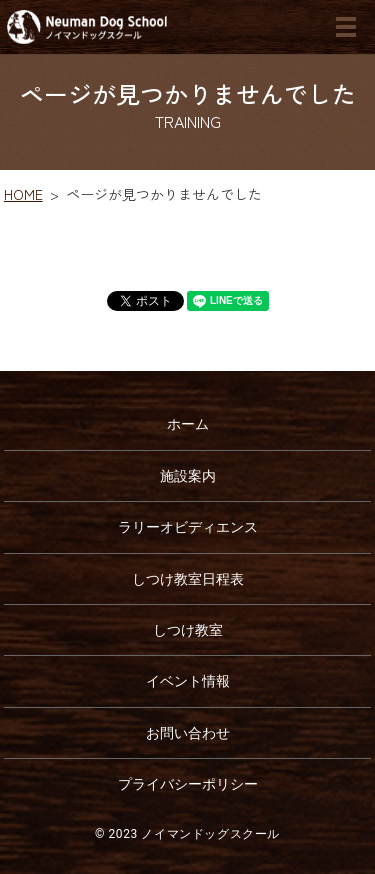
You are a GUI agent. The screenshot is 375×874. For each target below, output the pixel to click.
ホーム (188, 424)
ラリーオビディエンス (188, 527)
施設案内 (188, 476)
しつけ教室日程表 (188, 579)
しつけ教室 (188, 630)
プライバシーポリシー (188, 784)
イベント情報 (188, 681)
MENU (346, 27)
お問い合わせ (188, 733)
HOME (23, 194)
